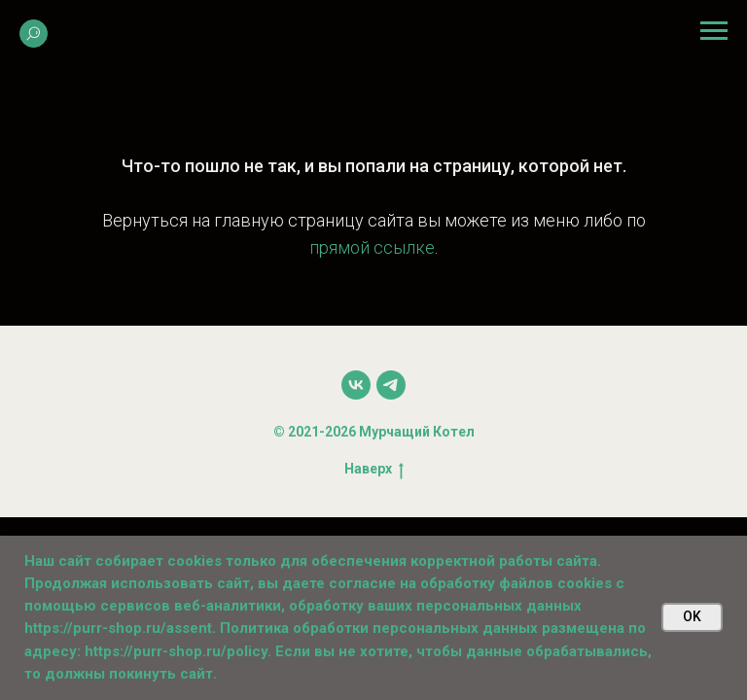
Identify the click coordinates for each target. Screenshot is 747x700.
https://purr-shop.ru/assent (118, 628)
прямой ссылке (372, 247)
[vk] (356, 385)
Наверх (374, 470)
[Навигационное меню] (714, 31)
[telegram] (391, 385)
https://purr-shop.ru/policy (176, 651)
